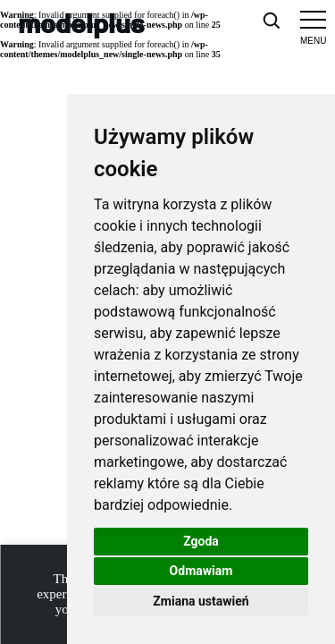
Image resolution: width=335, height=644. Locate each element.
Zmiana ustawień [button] (201, 601)
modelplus (81, 22)
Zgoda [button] (201, 541)
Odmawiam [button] (201, 571)
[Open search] (271, 20)
